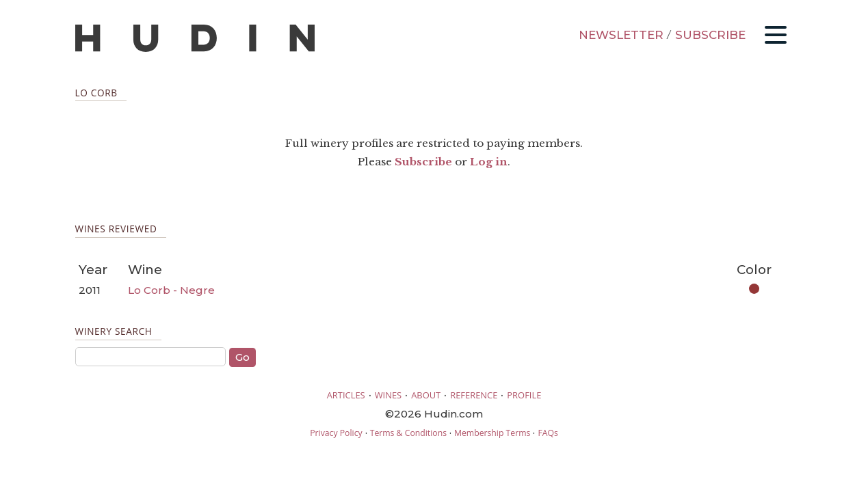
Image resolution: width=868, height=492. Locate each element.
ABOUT (426, 395)
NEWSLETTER (621, 35)
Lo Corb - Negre (171, 290)
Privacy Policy (336, 433)
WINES (389, 395)
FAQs (548, 433)
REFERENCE (474, 395)
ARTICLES (346, 395)
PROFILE (524, 395)
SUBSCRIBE (710, 35)
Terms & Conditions (408, 433)
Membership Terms (492, 433)
